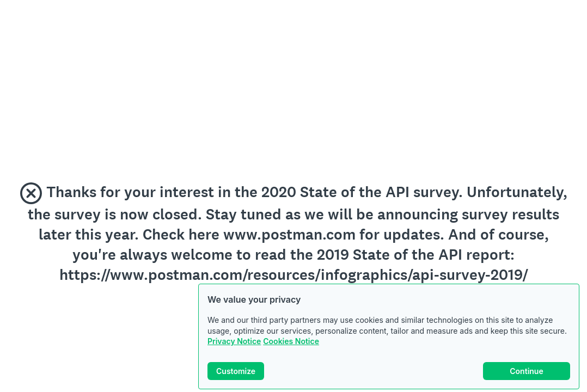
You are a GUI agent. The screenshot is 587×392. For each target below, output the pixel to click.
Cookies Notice (291, 341)
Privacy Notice (234, 341)
